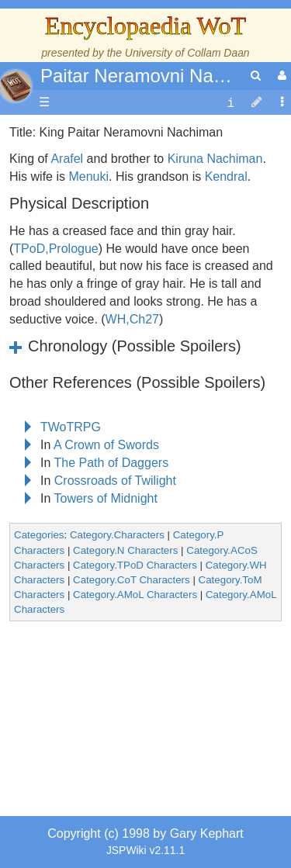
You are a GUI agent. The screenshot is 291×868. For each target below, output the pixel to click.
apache (16, 86)
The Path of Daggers (112, 463)
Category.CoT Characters (132, 580)
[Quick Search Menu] (256, 76)
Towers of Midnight (106, 498)
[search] (256, 76)
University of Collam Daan (187, 53)
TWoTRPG (71, 427)
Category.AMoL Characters (135, 595)
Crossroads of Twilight (115, 481)
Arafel (67, 159)
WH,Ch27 (132, 319)
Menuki (88, 176)
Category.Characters (117, 535)
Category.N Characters (125, 550)
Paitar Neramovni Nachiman (157, 76)
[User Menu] (280, 76)
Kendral (226, 176)
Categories (39, 535)
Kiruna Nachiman (215, 159)
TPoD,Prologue (55, 249)
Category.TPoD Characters (135, 565)
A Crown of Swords (106, 445)
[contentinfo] (230, 103)
